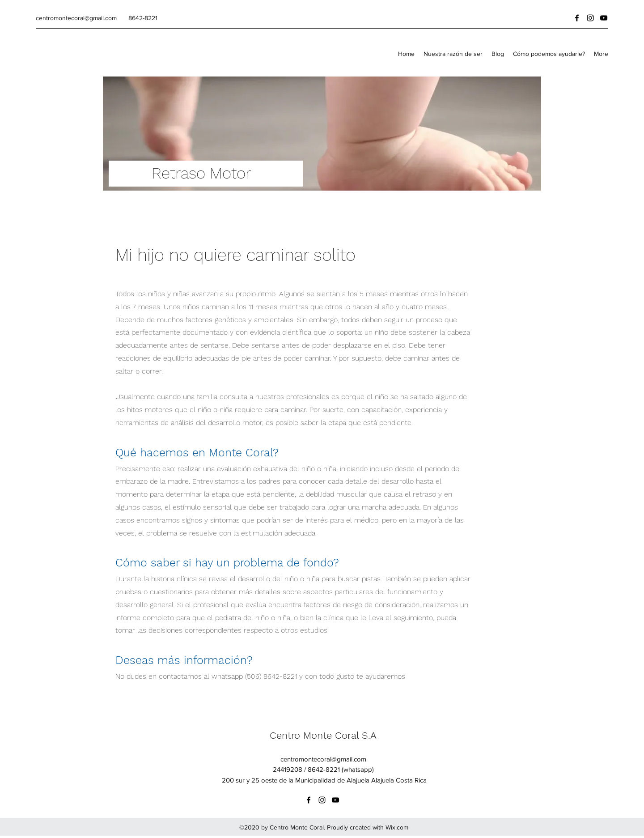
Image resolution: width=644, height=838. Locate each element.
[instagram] (590, 18)
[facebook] (577, 18)
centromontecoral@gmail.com (76, 18)
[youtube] (604, 18)
